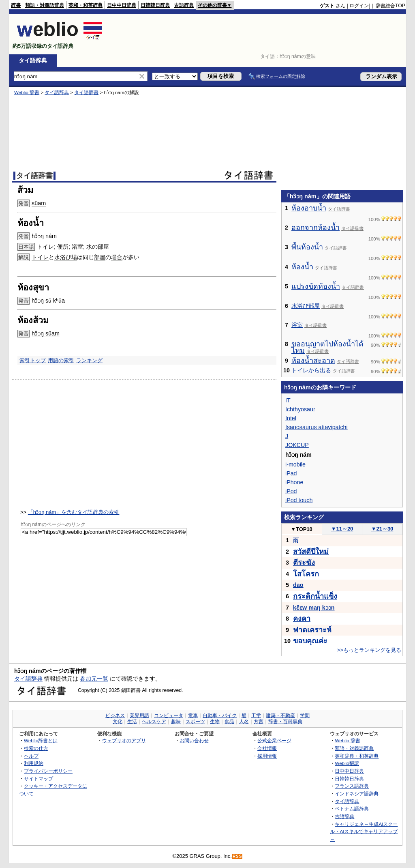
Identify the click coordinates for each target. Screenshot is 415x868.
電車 (193, 715)
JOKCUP (297, 445)
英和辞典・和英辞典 (357, 756)
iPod (291, 491)
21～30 (382, 529)
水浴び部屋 (306, 306)
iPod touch (299, 500)
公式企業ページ (274, 740)
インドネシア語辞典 (357, 794)
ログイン (359, 6)
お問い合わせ (194, 740)
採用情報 (267, 756)
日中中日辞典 (122, 5)
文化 (118, 722)
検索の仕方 (36, 748)
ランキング (89, 360)
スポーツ (195, 722)
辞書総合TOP (390, 6)
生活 (132, 722)
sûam (39, 203)
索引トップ (33, 360)
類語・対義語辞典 (45, 5)
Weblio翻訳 (347, 763)
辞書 (16, 5)
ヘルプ (31, 756)
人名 (244, 722)
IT (288, 400)
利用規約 (34, 763)
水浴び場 (66, 257)
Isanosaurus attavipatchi (317, 427)
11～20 (342, 529)
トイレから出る (311, 370)
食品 (229, 722)
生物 (215, 722)
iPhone (294, 482)
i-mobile (295, 464)
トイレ (45, 247)
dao (298, 585)
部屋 (103, 247)
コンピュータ (169, 715)
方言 (259, 722)
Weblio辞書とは (41, 740)
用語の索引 (61, 360)
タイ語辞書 (86, 92)
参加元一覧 (94, 679)
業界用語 (139, 715)
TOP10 (302, 529)
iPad (291, 473)
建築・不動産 (280, 715)
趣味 (176, 722)
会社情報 (267, 748)
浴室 (77, 247)
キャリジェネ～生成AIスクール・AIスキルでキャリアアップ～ (364, 831)
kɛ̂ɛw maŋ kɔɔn (314, 608)
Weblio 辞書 (27, 92)
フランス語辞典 (352, 786)
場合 (117, 257)
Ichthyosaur (300, 409)
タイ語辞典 (33, 60)
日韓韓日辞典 (155, 5)
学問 (305, 715)
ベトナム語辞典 (352, 809)
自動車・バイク (220, 715)
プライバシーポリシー (48, 771)
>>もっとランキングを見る (369, 650)
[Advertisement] (258, 34)
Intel (291, 418)
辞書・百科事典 (285, 722)
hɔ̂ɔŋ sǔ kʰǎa (48, 301)
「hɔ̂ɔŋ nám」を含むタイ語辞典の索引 (74, 512)
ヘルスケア (154, 722)
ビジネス (115, 715)
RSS (237, 856)
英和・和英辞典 (86, 5)
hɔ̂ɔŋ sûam (46, 333)
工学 (256, 715)
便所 (63, 247)
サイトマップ (39, 779)
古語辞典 (184, 5)
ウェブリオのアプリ (124, 740)
